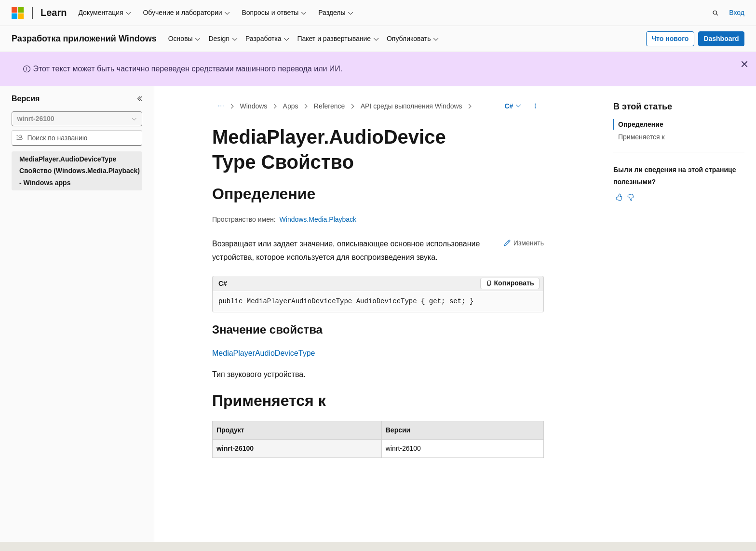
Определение (641, 124)
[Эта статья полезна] (619, 197)
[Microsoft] (18, 13)
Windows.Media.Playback (318, 219)
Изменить (524, 243)
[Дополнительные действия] (535, 107)
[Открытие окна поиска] (715, 13)
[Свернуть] (140, 99)
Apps (291, 106)
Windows (254, 106)
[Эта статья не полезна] (631, 197)
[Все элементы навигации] (221, 107)
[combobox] (77, 119)
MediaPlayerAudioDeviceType (263, 353)
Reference (330, 106)
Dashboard (721, 39)
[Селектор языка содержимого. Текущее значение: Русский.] (35, 535)
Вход (737, 13)
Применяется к (641, 137)
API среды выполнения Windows (412, 106)
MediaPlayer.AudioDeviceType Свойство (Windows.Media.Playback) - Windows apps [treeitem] (80, 171)
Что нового (670, 39)
